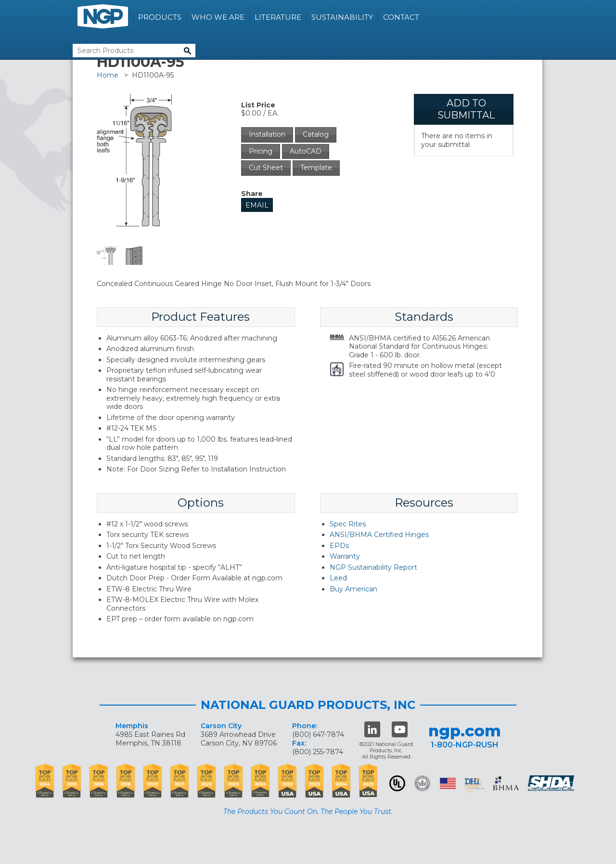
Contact (401, 17)
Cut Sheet (266, 168)
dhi (475, 785)
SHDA (552, 783)
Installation (267, 134)
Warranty (345, 556)
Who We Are (218, 17)
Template (316, 168)
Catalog (316, 134)
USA (448, 783)
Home (108, 75)
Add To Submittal (466, 109)
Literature (278, 17)
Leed (338, 578)
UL (397, 783)
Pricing (261, 151)
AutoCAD (306, 151)
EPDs (339, 546)
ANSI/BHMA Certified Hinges (379, 535)
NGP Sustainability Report (373, 567)
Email (257, 205)
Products (160, 17)
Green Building (422, 783)
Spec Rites (348, 524)
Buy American (353, 589)
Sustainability (342, 17)
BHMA (506, 783)
